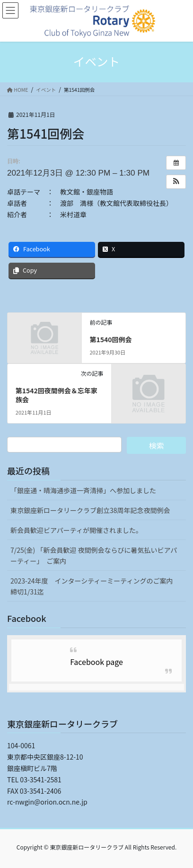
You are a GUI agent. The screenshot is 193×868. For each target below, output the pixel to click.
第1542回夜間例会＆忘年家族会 (57, 395)
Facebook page (96, 662)
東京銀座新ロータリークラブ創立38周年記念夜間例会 (90, 510)
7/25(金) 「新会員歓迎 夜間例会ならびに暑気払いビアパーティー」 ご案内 (94, 555)
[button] (176, 182)
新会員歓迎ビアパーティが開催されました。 (76, 530)
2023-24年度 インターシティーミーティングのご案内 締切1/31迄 (95, 586)
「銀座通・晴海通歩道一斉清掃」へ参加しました (83, 490)
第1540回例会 (110, 339)
